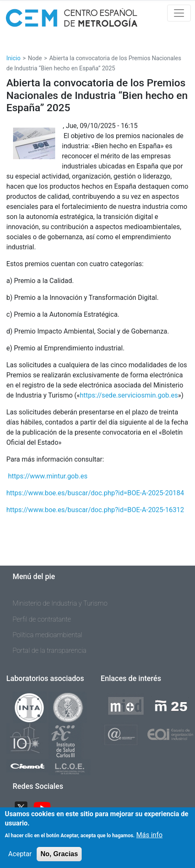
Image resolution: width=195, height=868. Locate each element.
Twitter (24, 807)
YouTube (45, 807)
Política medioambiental (47, 635)
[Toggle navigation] (179, 13)
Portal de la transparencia (49, 650)
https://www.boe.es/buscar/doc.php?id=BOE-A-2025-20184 (95, 493)
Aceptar (20, 860)
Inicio (13, 58)
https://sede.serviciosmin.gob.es (129, 395)
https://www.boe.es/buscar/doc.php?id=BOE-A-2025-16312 (95, 510)
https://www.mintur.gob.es (48, 476)
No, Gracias (59, 860)
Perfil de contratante (42, 619)
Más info (150, 841)
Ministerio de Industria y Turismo (60, 603)
